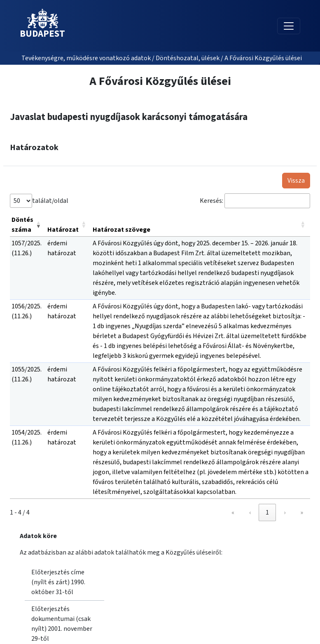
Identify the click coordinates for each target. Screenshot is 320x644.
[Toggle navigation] (289, 26)
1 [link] (267, 512)
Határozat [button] (63, 230)
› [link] (285, 512)
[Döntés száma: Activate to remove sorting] (28, 225)
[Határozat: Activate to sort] (68, 225)
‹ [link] (250, 512)
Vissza (296, 181)
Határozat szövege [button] (121, 230)
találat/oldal (50, 201)
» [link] (302, 512)
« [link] (233, 512)
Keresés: (211, 201)
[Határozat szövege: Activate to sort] (201, 225)
